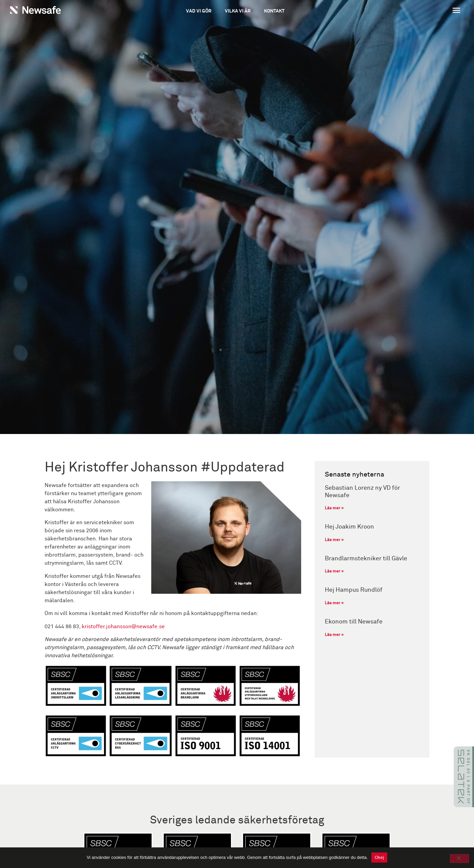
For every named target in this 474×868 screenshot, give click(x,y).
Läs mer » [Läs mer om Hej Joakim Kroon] (334, 540)
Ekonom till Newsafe (354, 622)
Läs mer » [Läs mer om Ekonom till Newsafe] (334, 635)
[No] (459, 859)
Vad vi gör (199, 11)
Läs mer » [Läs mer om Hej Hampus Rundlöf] (334, 603)
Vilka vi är (238, 11)
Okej (379, 857)
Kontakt (274, 11)
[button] (418, 11)
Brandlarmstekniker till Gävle (366, 559)
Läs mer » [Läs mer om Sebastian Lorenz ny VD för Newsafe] (334, 508)
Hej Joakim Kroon (349, 527)
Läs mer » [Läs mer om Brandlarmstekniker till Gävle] (334, 571)
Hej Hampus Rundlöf (354, 590)
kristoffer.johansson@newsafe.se (123, 627)
